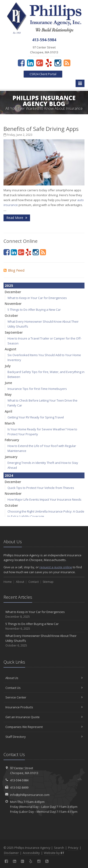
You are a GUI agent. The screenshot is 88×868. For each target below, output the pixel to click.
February (12, 440)
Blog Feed (14, 270)
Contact (34, 582)
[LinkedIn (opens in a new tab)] (30, 63)
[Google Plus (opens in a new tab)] (40, 63)
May (8, 394)
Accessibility (31, 853)
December (13, 292)
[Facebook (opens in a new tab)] (21, 63)
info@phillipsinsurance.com (30, 795)
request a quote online (56, 567)
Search (59, 848)
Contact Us (44, 688)
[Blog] (67, 63)
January (11, 457)
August (11, 349)
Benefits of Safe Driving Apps (41, 129)
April (8, 411)
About (20, 582)
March (10, 423)
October (11, 316)
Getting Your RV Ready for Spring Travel (36, 417)
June (8, 383)
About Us (44, 678)
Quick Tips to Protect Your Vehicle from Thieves (41, 488)
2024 (9, 475)
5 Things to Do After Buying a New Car (34, 310)
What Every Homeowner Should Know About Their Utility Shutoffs (44, 641)
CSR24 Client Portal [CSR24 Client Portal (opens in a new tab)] (43, 74)
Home (8, 582)
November (13, 304)
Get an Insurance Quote (44, 717)
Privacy (73, 848)
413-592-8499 (19, 787)
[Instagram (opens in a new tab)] (58, 63)
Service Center (44, 697)
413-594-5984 (19, 780)
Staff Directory (44, 737)
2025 (9, 285)
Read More (17, 218)
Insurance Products (44, 707)
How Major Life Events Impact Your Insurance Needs (44, 499)
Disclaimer (11, 853)
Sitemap (48, 582)
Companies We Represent (44, 727)
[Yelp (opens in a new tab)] (49, 63)
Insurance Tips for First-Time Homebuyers (37, 389)
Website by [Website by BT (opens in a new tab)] (54, 853)
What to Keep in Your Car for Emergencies (37, 298)
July (8, 366)
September (14, 332)
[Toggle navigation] (80, 83)
